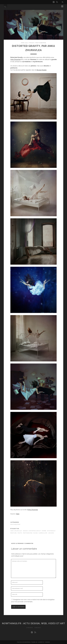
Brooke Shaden (42, 70)
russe (36, 533)
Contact (38, 628)
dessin (25, 531)
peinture (14, 533)
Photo (20, 533)
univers (51, 533)
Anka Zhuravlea (15, 60)
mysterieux (51, 531)
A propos (29, 628)
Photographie (41, 43)
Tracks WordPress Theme (26, 642)
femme (44, 531)
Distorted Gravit (35, 531)
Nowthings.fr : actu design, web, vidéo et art (33, 623)
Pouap (32, 43)
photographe (28, 533)
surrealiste (43, 533)
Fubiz (18, 514)
